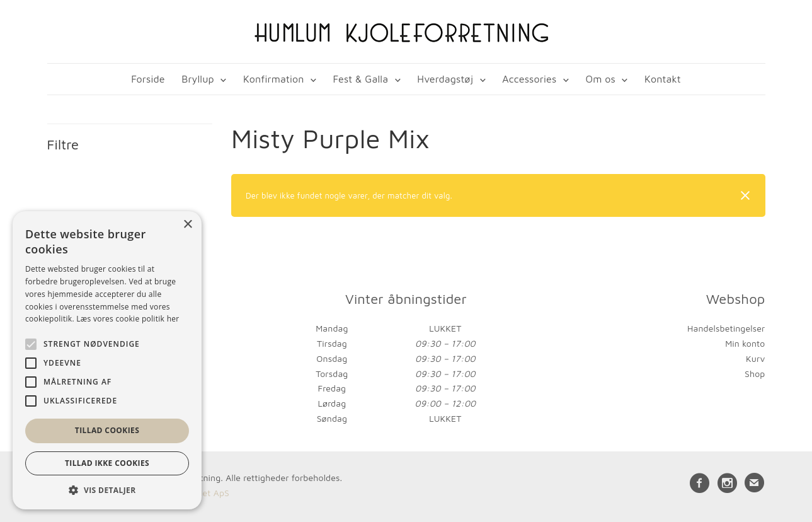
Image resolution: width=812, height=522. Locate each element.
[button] (107, 490)
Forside (148, 79)
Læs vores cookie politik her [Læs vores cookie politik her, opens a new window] (128, 319)
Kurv (756, 358)
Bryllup (198, 79)
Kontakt (663, 79)
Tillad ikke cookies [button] (107, 463)
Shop (755, 374)
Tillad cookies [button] (107, 430)
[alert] (107, 360)
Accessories (529, 79)
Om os (600, 79)
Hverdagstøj (445, 79)
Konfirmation (274, 79)
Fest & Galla (361, 79)
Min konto (745, 343)
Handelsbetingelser (726, 328)
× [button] (187, 225)
